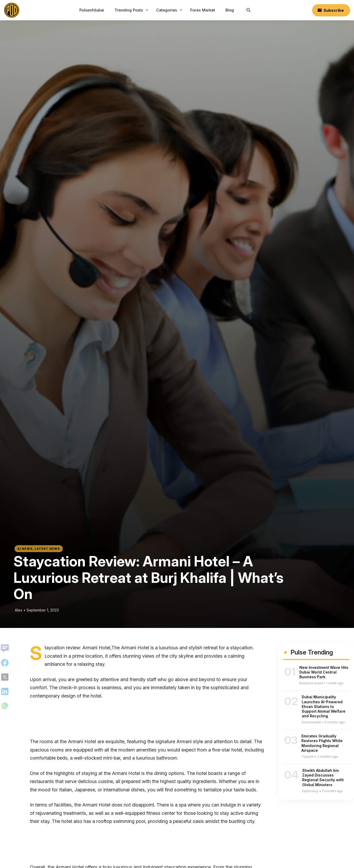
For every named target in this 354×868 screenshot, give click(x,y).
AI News (25, 549)
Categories (170, 10)
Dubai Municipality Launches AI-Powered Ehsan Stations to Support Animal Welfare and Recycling (324, 706)
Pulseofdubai (92, 10)
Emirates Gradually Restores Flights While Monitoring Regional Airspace (322, 743)
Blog (230, 10)
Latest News (47, 549)
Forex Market (203, 10)
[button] (248, 10)
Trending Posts (132, 10)
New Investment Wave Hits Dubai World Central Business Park (324, 672)
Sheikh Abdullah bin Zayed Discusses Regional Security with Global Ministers (323, 778)
